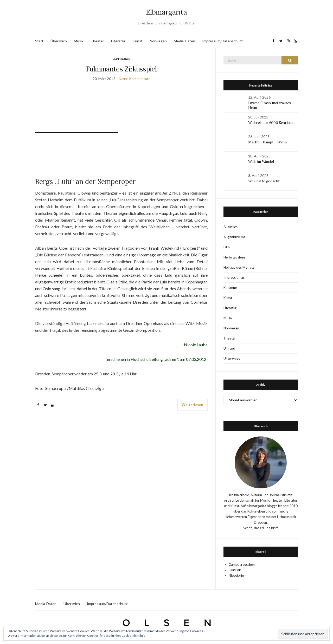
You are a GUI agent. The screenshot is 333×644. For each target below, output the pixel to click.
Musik (79, 41)
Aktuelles (121, 59)
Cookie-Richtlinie (133, 636)
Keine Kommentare (135, 79)
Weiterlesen (192, 405)
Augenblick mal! (236, 237)
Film (227, 247)
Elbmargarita (166, 12)
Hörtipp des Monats (239, 267)
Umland (229, 348)
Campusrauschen (242, 565)
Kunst (137, 41)
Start (39, 41)
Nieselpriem (238, 575)
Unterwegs (232, 358)
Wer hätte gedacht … (266, 181)
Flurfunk (235, 570)
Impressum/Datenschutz (222, 41)
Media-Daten (184, 41)
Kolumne (230, 288)
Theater (97, 41)
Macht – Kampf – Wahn (267, 142)
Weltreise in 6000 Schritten (271, 123)
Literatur (118, 41)
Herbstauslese (234, 257)
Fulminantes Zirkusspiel (121, 69)
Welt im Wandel (261, 162)
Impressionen (234, 277)
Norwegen (158, 41)
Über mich (59, 41)
